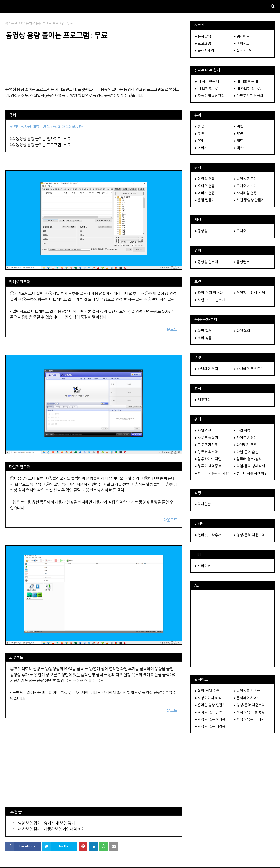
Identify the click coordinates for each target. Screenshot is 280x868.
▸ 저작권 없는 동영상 (249, 712)
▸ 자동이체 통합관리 (210, 96)
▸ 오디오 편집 (205, 186)
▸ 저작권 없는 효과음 (210, 719)
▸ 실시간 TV (243, 50)
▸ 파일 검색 (203, 430)
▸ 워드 (200, 134)
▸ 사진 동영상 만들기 (249, 200)
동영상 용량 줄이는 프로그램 (38, 145)
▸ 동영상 (201, 231)
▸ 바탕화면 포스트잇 (249, 369)
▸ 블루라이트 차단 (208, 459)
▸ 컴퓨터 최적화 (207, 452)
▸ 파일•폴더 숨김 (246, 452)
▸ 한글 (200, 126)
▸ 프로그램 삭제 (207, 445)
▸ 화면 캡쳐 (203, 331)
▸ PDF (238, 134)
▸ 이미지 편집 (205, 193)
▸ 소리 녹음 (203, 338)
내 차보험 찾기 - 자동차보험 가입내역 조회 (51, 829)
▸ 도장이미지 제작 (208, 698)
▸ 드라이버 (203, 566)
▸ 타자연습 (203, 504)
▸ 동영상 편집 (205, 179)
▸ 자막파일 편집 (245, 193)
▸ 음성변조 (242, 262)
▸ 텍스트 (240, 148)
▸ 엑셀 (238, 126)
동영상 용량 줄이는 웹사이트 (38, 139)
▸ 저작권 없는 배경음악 (212, 726)
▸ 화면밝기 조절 (245, 445)
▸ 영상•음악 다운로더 (249, 535)
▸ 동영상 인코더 (207, 262)
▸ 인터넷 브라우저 (208, 535)
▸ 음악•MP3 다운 (207, 691)
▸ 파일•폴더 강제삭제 (249, 466)
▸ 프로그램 (203, 43)
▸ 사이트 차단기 (245, 438)
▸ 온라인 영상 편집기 (210, 705)
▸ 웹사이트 (242, 36)
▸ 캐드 (238, 141)
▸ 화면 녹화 (242, 331)
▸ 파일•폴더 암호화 (209, 293)
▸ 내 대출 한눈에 (246, 81)
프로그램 (17, 23)
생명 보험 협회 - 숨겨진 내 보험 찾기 (46, 823)
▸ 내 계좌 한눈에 (207, 81)
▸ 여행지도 (242, 43)
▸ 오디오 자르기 (245, 186)
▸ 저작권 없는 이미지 (249, 719)
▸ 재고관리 (203, 400)
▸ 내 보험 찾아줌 (207, 88)
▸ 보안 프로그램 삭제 (210, 300)
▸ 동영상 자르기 (245, 179)
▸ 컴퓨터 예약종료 (208, 466)
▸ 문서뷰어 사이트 (247, 698)
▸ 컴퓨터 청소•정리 (248, 459)
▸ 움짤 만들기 (205, 200)
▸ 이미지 (201, 148)
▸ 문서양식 (203, 36)
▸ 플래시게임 (205, 50)
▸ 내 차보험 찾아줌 (247, 88)
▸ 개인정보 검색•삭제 (249, 293)
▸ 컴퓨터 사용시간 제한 (212, 473)
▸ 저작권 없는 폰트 (209, 712)
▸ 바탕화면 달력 (207, 369)
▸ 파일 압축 (242, 430)
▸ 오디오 (240, 231)
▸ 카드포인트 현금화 (249, 96)
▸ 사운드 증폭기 (207, 438)
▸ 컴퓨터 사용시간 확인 (251, 473)
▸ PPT (199, 141)
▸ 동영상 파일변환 (247, 691)
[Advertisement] (94, 67)
